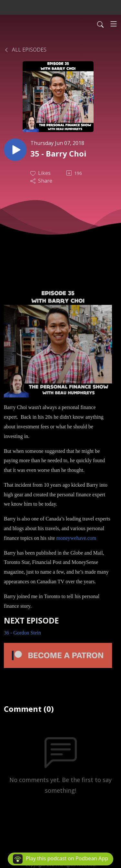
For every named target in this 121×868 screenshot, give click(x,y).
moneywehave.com (76, 538)
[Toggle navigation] (114, 24)
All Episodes (25, 50)
